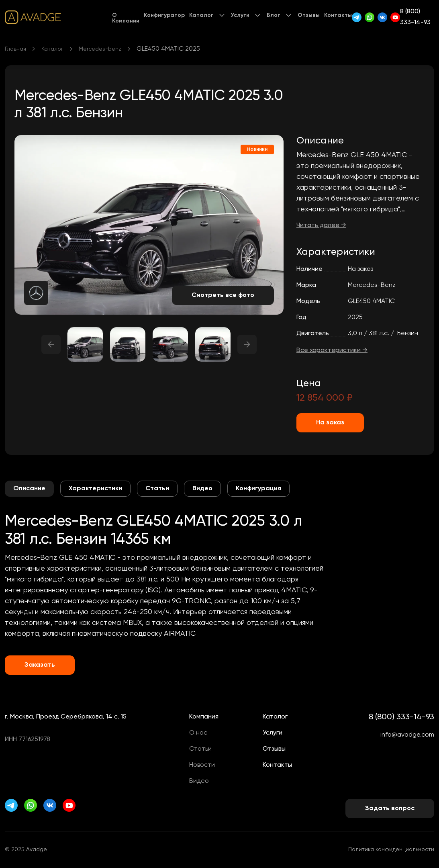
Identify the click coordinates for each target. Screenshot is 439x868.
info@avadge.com (407, 735)
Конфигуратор (164, 15)
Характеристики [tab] (95, 489)
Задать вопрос (390, 809)
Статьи (200, 749)
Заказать (40, 665)
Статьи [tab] (157, 489)
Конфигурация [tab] (258, 489)
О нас (198, 733)
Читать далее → (321, 225)
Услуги (240, 15)
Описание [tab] (29, 489)
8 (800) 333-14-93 (415, 17)
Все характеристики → (332, 350)
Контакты (338, 15)
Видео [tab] (202, 489)
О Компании (126, 18)
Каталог (201, 15)
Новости (202, 765)
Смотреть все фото (223, 295)
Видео (199, 781)
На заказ (330, 423)
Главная (15, 49)
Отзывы (309, 15)
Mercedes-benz (100, 49)
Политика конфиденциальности (391, 850)
